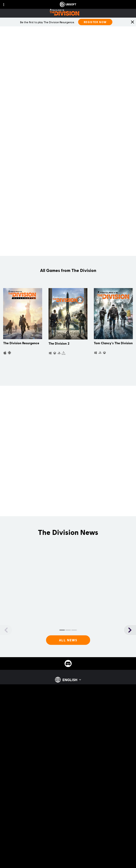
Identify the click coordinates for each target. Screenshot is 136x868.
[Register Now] (95, 22)
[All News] (68, 640)
